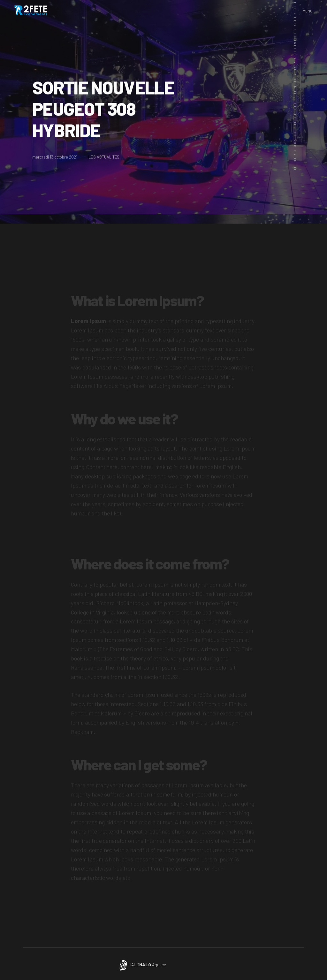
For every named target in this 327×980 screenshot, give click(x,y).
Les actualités (293, 38)
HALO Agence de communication (160, 965)
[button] (308, 11)
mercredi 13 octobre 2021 (55, 158)
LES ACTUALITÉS (104, 158)
